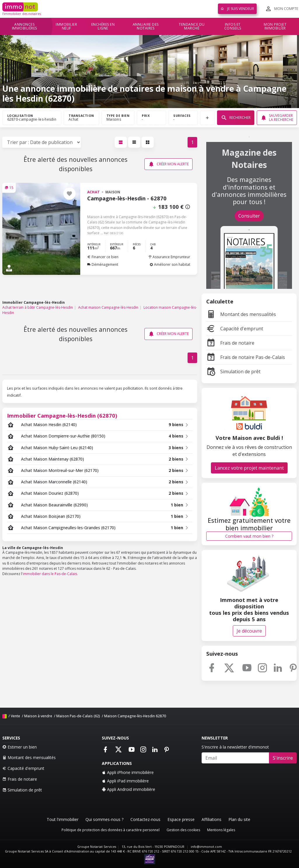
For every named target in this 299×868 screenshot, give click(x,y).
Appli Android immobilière (128, 789)
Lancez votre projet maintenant (249, 468)
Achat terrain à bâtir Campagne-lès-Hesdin (38, 307)
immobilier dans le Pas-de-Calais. (50, 574)
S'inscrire (283, 758)
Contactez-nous (145, 819)
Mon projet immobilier (275, 26)
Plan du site (239, 819)
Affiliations (211, 819)
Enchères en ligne (103, 26)
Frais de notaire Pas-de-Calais (246, 357)
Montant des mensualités (241, 314)
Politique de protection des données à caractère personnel (111, 830)
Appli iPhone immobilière (128, 772)
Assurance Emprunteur (169, 257)
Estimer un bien (20, 747)
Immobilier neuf (66, 26)
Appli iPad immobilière (125, 781)
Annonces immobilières (25, 26)
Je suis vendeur (237, 9)
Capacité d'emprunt (235, 329)
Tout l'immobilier (63, 819)
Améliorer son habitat (170, 264)
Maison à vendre (38, 716)
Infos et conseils (233, 26)
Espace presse (181, 819)
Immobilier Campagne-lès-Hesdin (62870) (62, 415)
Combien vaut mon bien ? (249, 536)
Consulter (249, 216)
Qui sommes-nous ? (104, 819)
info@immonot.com (206, 847)
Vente (15, 716)
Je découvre (249, 631)
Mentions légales (221, 830)
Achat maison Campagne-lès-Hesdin (108, 307)
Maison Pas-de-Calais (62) (78, 716)
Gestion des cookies (183, 830)
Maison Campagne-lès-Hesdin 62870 (135, 716)
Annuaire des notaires (146, 26)
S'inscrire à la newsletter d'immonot (235, 747)
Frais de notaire (230, 343)
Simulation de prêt (233, 371)
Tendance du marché (192, 26)
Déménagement (103, 264)
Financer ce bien (103, 257)
